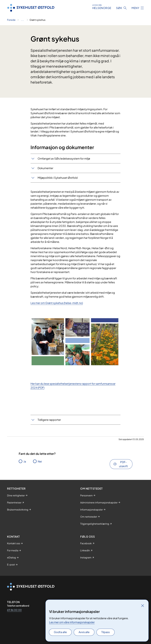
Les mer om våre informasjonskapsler (72, 622)
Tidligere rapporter (49, 420)
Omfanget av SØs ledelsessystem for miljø (64, 158)
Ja (25, 461)
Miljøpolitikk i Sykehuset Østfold (58, 178)
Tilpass (106, 632)
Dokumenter (45, 168)
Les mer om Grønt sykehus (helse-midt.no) (57, 303)
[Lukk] (143, 606)
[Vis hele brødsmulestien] (22, 20)
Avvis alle (84, 632)
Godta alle (60, 632)
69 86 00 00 (14, 610)
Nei (40, 461)
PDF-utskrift (123, 464)
